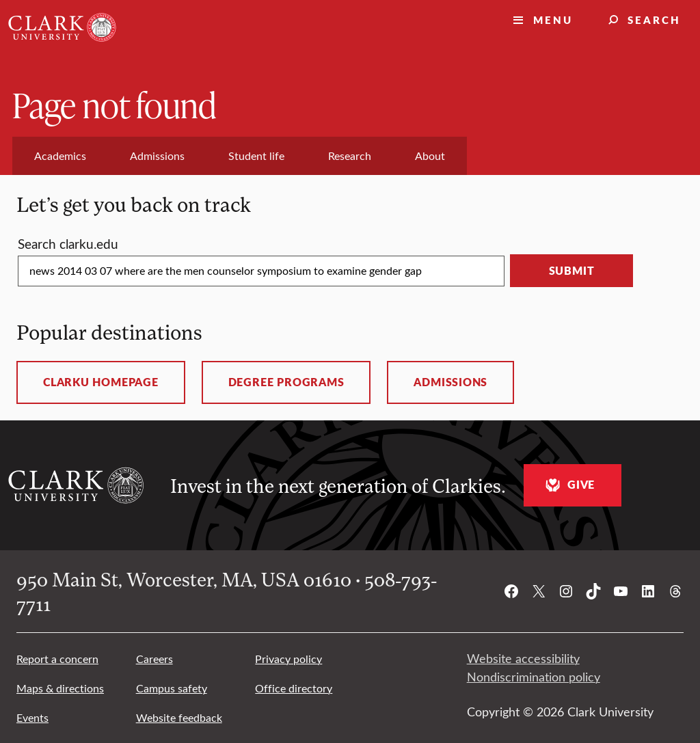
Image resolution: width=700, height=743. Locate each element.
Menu (553, 19)
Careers (154, 659)
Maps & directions (60, 688)
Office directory (294, 688)
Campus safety (172, 688)
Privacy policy (288, 659)
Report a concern (57, 659)
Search (654, 19)
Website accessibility (523, 658)
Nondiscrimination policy (534, 677)
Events (32, 717)
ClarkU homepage (101, 382)
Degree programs (286, 382)
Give (568, 485)
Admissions (450, 382)
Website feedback (179, 717)
